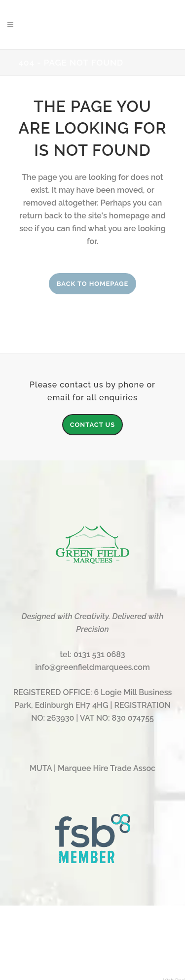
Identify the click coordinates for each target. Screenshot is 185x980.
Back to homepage (93, 284)
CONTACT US (93, 425)
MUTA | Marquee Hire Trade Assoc (92, 768)
